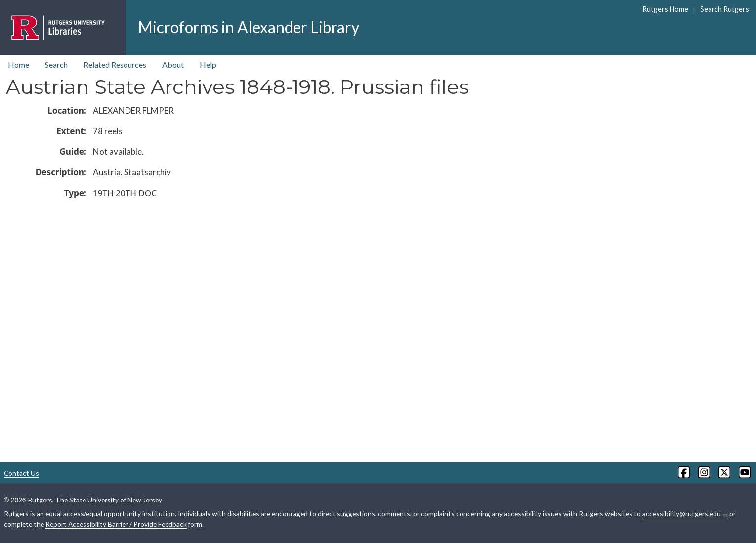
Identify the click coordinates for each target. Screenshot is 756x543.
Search (56, 64)
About (173, 64)
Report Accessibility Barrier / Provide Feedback (116, 524)
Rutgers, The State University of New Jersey (95, 500)
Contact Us (21, 473)
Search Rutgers (725, 9)
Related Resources (115, 64)
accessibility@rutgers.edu (685, 514)
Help (208, 64)
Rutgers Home (665, 9)
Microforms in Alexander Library (249, 27)
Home (19, 64)
